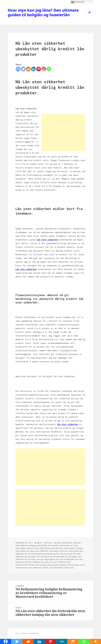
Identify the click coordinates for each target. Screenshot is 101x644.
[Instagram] (44, 69)
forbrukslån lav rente (69, 545)
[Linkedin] (33, 69)
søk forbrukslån (57, 568)
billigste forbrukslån (38, 545)
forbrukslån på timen (58, 551)
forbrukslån (53, 545)
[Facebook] (18, 69)
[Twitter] (23, 69)
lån (26, 554)
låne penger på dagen (57, 565)
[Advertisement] (63, 133)
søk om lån (69, 568)
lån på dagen (30, 556)
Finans (49, 543)
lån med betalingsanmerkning (42, 554)
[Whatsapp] (49, 69)
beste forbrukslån (64, 543)
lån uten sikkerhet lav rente (37, 562)
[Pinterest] (39, 69)
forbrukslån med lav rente (27, 548)
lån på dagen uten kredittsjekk (51, 556)
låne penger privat (76, 565)
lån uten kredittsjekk (65, 559)
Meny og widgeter (90, 16)
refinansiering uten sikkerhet (28, 568)
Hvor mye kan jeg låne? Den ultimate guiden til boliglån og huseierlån (43, 12)
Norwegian (78, 2)
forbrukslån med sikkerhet (51, 548)
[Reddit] (28, 69)
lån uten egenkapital (46, 559)
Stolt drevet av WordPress (27, 633)
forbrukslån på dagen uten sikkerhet (32, 551)
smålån (45, 568)
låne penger (41, 565)
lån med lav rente (64, 554)
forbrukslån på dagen (74, 548)
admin (40, 543)
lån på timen (30, 559)
